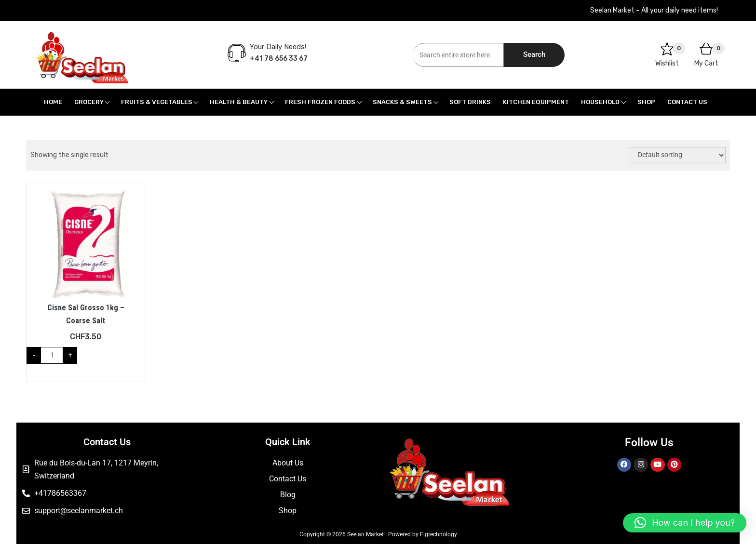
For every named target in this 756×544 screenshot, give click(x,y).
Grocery (89, 102)
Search (534, 54)
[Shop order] (677, 155)
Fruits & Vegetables (157, 102)
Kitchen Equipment (536, 102)
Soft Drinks (470, 102)
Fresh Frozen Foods (320, 102)
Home (53, 102)
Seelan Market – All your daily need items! (654, 10)
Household (600, 102)
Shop (646, 102)
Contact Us (687, 102)
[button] (685, 523)
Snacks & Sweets (402, 102)
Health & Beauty (239, 102)
